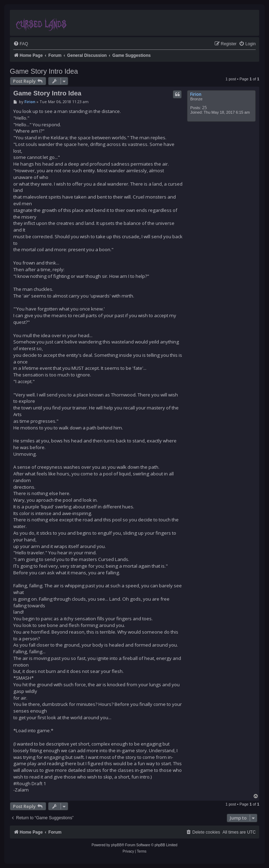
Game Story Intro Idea (44, 71)
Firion (196, 94)
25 (205, 108)
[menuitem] (21, 44)
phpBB (116, 845)
